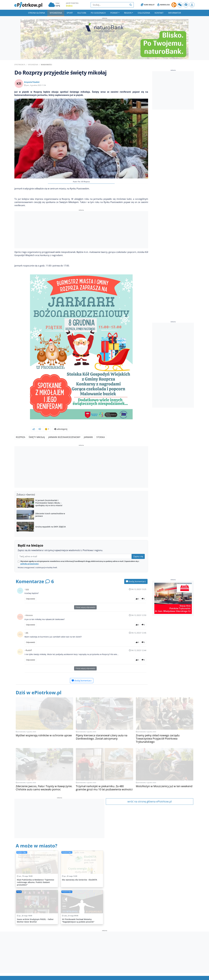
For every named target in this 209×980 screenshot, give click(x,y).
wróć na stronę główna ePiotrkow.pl (150, 794)
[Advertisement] (81, 230)
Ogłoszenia (144, 13)
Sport (70, 13)
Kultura (82, 13)
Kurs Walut (148, 5)
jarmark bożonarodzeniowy (64, 430)
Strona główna (37, 13)
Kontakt (159, 13)
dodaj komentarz (136, 574)
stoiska (101, 430)
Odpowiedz (31, 592)
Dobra (69, 6)
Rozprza (21, 430)
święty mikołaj (37, 430)
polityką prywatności (29, 557)
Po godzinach (98, 13)
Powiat (114, 13)
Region (128, 13)
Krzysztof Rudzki (32, 82)
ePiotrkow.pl (20, 65)
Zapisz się (138, 549)
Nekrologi (164, 5)
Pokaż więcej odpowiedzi (85, 600)
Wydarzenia (56, 13)
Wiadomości (46, 65)
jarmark (88, 430)
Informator (175, 13)
